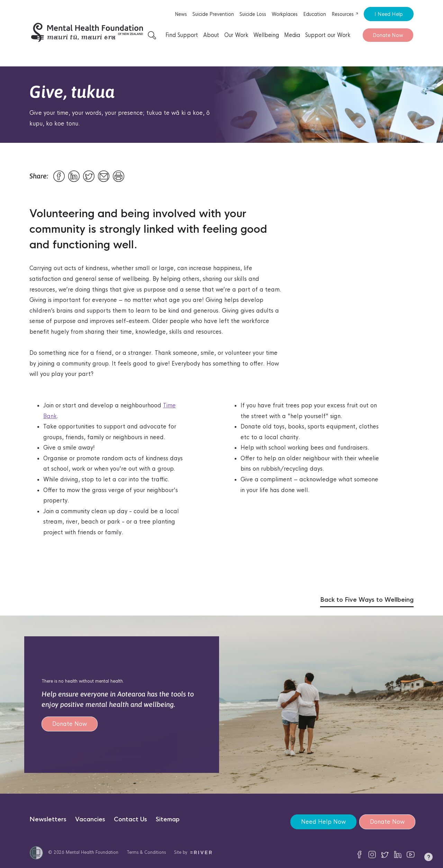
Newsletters (48, 819)
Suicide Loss (253, 14)
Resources (345, 14)
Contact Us (130, 819)
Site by (193, 852)
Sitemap (168, 819)
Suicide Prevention (213, 14)
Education (315, 14)
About (211, 35)
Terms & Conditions (146, 852)
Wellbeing (266, 35)
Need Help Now (323, 822)
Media (292, 35)
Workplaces (285, 14)
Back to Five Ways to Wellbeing (367, 600)
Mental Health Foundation (92, 852)
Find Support (182, 35)
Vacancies (90, 819)
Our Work (236, 35)
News (181, 14)
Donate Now (388, 35)
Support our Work (328, 35)
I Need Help (389, 14)
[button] (428, 858)
